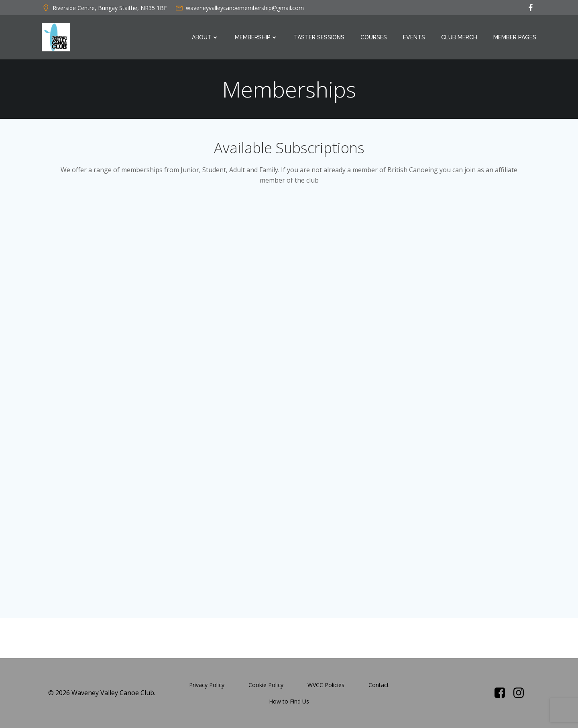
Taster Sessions (319, 37)
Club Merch (459, 37)
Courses (374, 37)
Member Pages (515, 37)
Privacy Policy (207, 685)
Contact (379, 685)
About (205, 37)
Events (414, 37)
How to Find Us (289, 701)
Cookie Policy (266, 685)
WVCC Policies (326, 685)
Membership (256, 37)
